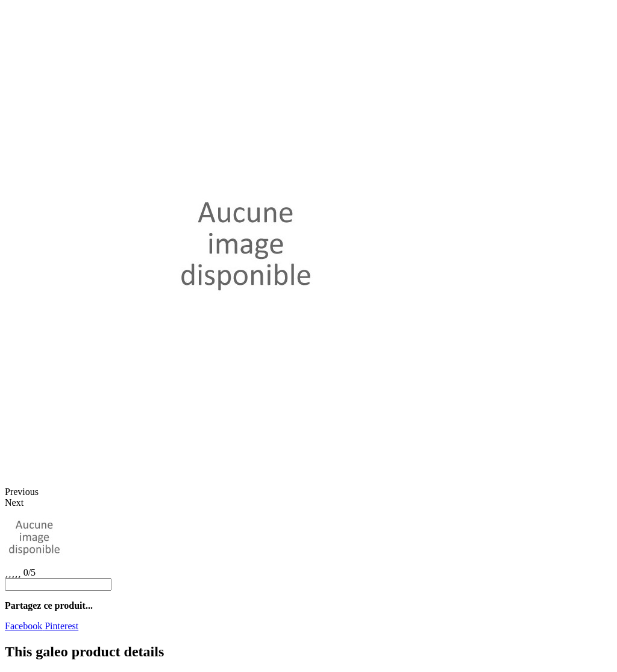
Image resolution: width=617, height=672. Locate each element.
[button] (308, 492)
